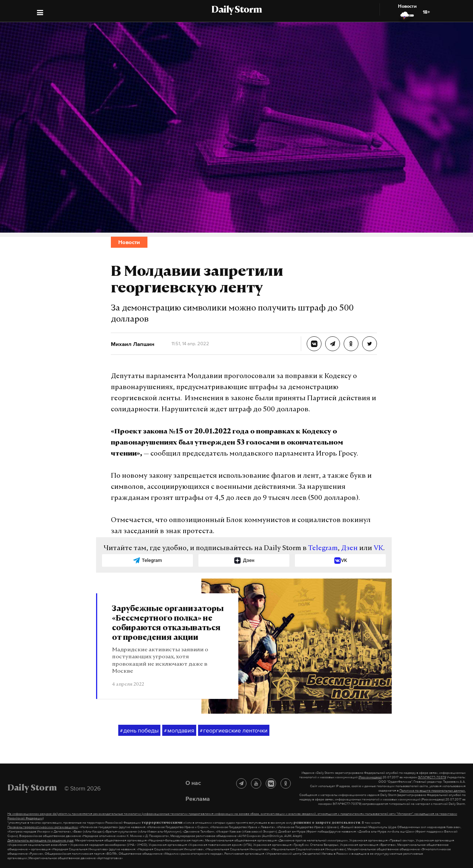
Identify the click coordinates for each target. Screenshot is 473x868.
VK (378, 548)
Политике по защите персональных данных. (433, 790)
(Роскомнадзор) (370, 777)
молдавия (179, 731)
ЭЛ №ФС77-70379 (432, 777)
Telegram (323, 548)
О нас (193, 783)
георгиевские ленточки (234, 731)
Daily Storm (236, 10)
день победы (139, 731)
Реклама (198, 799)
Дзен (349, 548)
